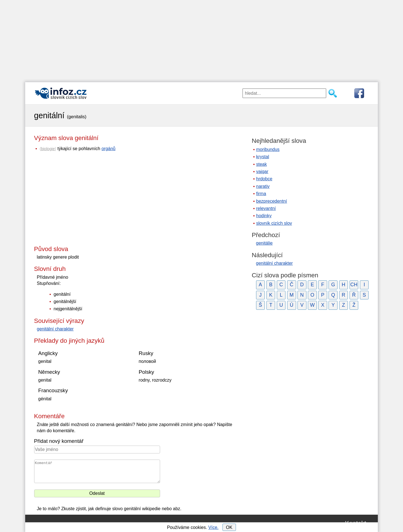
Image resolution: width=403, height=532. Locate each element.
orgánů (109, 149)
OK (229, 527)
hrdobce (264, 179)
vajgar (262, 172)
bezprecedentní (271, 201)
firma (261, 194)
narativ (263, 186)
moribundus (268, 149)
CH (354, 285)
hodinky (264, 216)
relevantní (266, 208)
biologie (48, 149)
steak (261, 164)
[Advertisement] (201, 39)
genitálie (264, 243)
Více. (213, 527)
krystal (263, 157)
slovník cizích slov (274, 223)
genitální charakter (55, 329)
